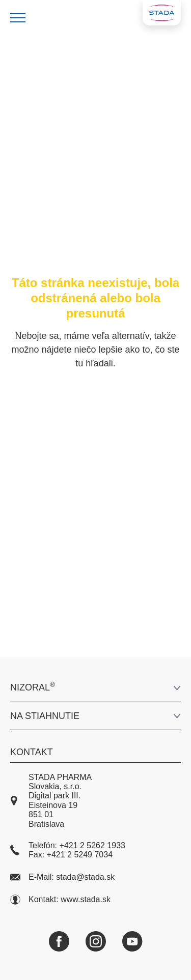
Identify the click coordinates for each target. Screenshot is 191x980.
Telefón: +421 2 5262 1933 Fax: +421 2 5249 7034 (68, 850)
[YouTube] (132, 941)
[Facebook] (59, 941)
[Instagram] (96, 941)
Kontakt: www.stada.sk (60, 900)
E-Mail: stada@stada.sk (62, 877)
